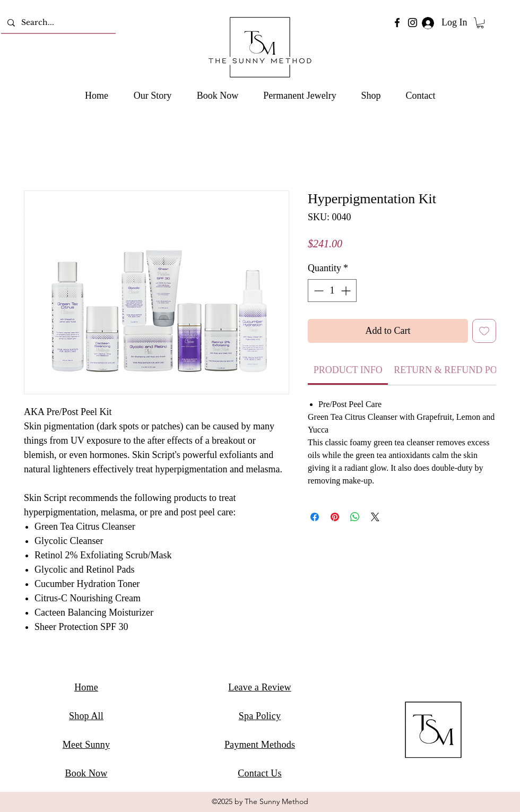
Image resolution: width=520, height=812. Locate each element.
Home (86, 687)
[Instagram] (413, 23)
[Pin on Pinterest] (335, 517)
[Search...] (57, 23)
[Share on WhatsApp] (355, 517)
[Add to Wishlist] (484, 331)
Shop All (86, 716)
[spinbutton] (332, 291)
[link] (348, 370)
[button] (480, 23)
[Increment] (347, 291)
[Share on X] (375, 517)
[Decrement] (318, 291)
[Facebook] (397, 23)
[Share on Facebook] (315, 517)
